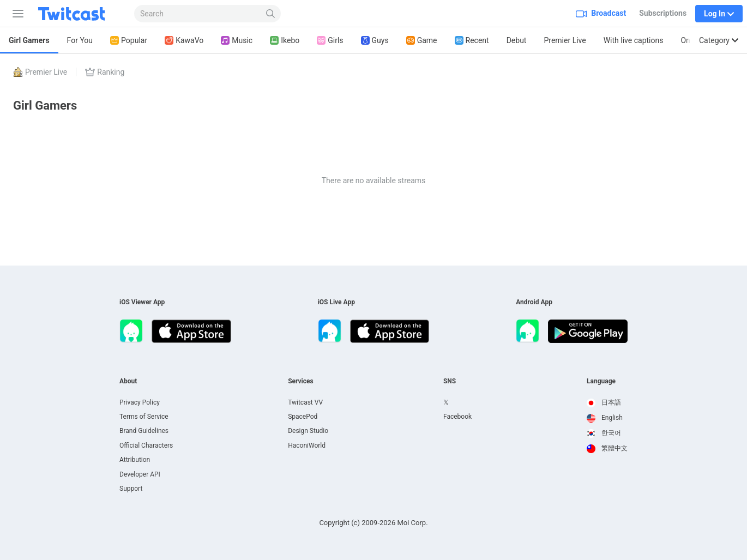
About (128, 381)
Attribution (135, 460)
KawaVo (184, 41)
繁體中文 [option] (607, 448)
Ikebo (285, 41)
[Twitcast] (80, 14)
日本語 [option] (604, 402)
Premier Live (565, 40)
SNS (450, 381)
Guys (375, 41)
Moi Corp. (412, 523)
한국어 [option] (604, 433)
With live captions (634, 40)
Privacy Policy (140, 402)
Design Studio (308, 431)
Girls (330, 41)
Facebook (457, 417)
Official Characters (146, 445)
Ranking (105, 72)
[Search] (271, 14)
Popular (129, 41)
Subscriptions (663, 13)
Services (301, 381)
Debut (517, 40)
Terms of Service (144, 417)
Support (131, 489)
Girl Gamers (29, 40)
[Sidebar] (16, 14)
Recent (472, 41)
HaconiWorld (307, 445)
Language (601, 381)
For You (80, 40)
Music (237, 41)
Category (719, 40)
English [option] (605, 418)
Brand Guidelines (144, 431)
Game (422, 41)
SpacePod (303, 417)
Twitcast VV (305, 402)
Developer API (140, 474)
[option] (607, 403)
